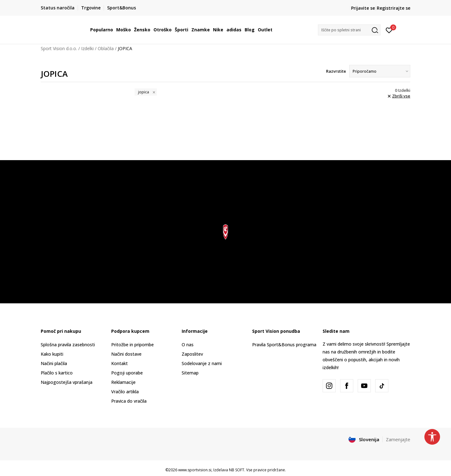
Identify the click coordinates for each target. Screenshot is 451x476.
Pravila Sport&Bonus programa (284, 345)
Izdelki (87, 48)
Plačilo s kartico (57, 373)
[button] (349, 30)
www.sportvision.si (195, 470)
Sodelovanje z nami (202, 363)
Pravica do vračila (129, 401)
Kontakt (119, 363)
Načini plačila (54, 363)
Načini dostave (126, 354)
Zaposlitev (192, 354)
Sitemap (190, 373)
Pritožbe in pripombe (132, 345)
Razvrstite (336, 71)
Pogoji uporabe (127, 373)
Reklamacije (123, 382)
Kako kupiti (52, 354)
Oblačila (106, 48)
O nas (188, 345)
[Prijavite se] (389, 30)
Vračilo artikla (125, 392)
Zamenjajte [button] (398, 439)
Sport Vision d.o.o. (59, 48)
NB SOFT (237, 470)
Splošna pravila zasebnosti (68, 345)
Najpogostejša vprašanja (67, 382)
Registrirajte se (394, 8)
